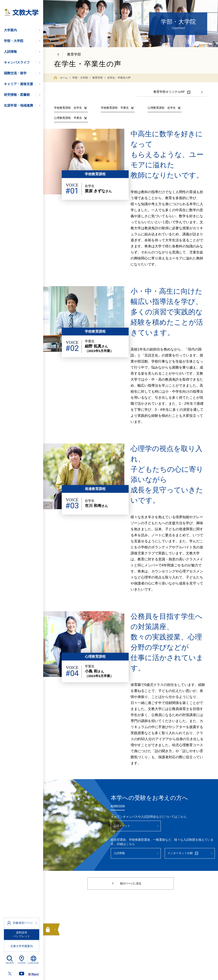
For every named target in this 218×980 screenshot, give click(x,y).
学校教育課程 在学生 (68, 106)
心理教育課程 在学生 (162, 106)
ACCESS (21, 963)
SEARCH (10, 963)
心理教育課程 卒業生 (68, 117)
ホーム (64, 78)
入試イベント (126, 826)
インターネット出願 (187, 856)
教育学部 (98, 78)
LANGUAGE (33, 963)
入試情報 (122, 856)
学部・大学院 (80, 78)
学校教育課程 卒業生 (115, 106)
